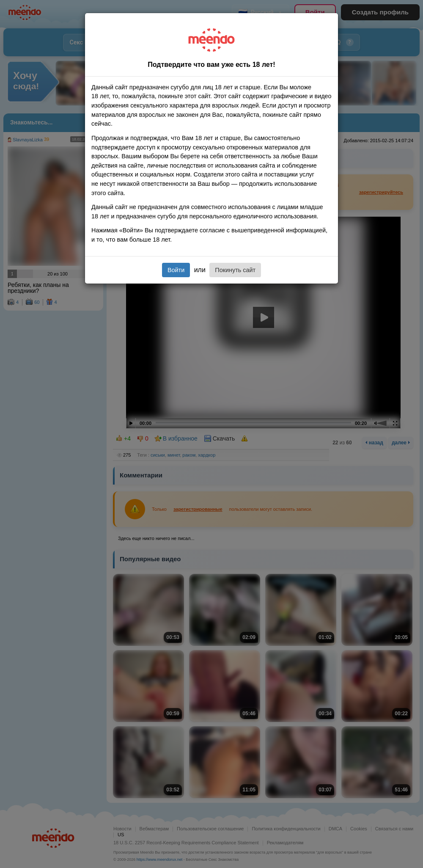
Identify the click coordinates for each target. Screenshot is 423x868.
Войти (176, 270)
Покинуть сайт (235, 270)
